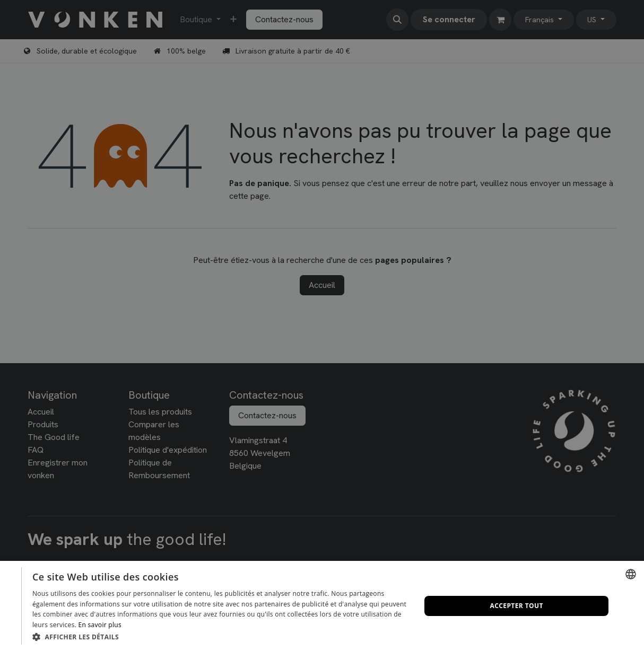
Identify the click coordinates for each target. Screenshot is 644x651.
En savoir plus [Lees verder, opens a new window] (100, 625)
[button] (221, 637)
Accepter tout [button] (517, 606)
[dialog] (322, 606)
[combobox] (631, 574)
